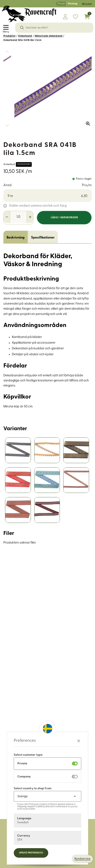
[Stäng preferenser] (79, 741)
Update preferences (31, 853)
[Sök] (22, 28)
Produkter (10, 36)
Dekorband (25, 36)
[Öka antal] (30, 217)
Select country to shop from (33, 789)
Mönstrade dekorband (49, 36)
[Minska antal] (7, 217)
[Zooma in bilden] (87, 122)
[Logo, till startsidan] (29, 14)
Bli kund (87, 4)
